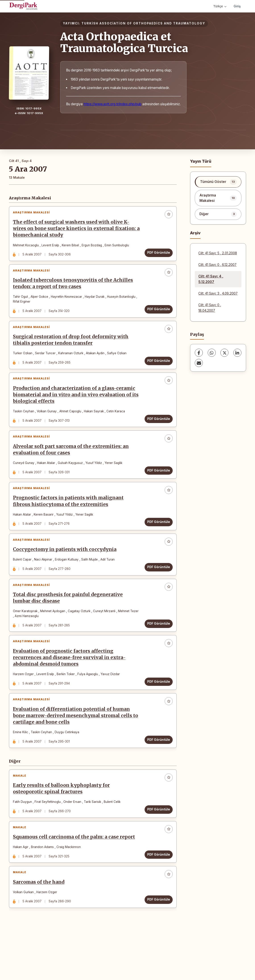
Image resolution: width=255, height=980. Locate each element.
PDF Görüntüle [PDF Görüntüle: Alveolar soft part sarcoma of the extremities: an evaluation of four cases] (157, 486)
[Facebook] (199, 353)
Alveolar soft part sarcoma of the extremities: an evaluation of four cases (73, 466)
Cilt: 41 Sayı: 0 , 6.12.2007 (217, 265)
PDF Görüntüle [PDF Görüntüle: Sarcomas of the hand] (157, 944)
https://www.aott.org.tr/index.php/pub (113, 104)
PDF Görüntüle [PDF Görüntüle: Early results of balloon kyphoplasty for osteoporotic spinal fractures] (157, 847)
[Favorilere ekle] (167, 216)
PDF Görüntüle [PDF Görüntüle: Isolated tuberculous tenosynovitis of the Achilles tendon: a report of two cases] (157, 314)
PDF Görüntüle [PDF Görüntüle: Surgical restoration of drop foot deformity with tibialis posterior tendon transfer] (157, 370)
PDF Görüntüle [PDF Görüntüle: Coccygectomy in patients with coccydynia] (157, 590)
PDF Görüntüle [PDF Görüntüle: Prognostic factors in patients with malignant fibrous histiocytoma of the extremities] (157, 542)
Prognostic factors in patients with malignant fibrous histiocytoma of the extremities (70, 521)
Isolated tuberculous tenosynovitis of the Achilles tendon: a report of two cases (75, 289)
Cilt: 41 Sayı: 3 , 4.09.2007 (218, 293)
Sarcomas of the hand (40, 927)
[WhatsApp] (212, 353)
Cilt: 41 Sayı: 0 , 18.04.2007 (210, 308)
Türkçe (220, 6)
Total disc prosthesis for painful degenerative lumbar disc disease (70, 625)
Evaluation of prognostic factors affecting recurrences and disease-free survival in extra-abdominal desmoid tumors (71, 688)
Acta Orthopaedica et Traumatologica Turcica (124, 42)
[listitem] (218, 182)
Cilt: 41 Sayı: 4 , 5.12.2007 (211, 279)
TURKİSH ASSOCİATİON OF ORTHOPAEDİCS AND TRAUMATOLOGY (143, 23)
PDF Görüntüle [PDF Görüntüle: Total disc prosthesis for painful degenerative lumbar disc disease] (157, 650)
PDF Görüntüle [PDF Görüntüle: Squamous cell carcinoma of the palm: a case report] (157, 895)
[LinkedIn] (237, 353)
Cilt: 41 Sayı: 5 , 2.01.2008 (218, 253)
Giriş (237, 6)
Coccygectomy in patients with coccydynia (66, 573)
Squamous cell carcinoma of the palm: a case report (76, 878)
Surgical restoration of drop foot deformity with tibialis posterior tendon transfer (73, 349)
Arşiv (195, 233)
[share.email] (199, 363)
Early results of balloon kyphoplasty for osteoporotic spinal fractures (63, 826)
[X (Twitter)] (224, 353)
